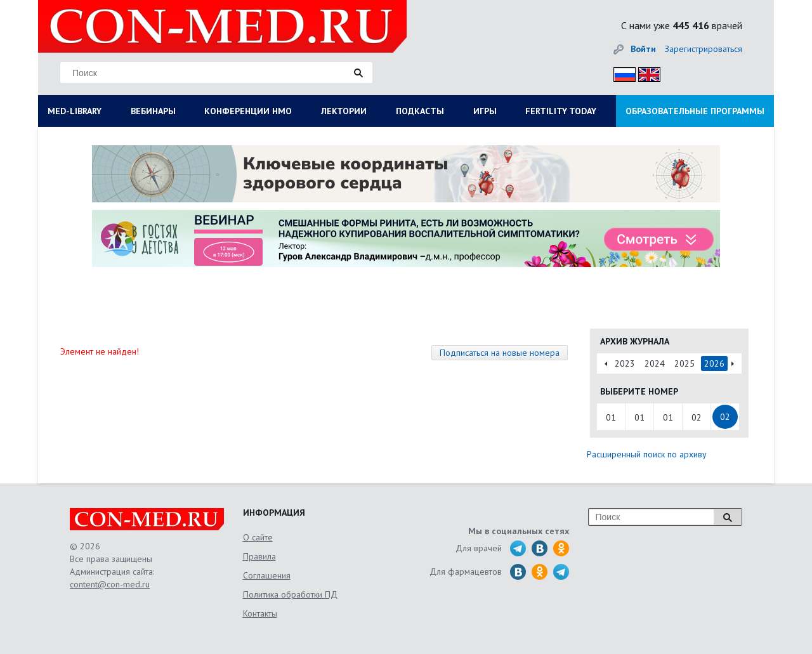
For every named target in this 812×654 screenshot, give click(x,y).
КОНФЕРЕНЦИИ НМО (248, 111)
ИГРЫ (485, 111)
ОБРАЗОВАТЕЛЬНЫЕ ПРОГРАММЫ (695, 111)
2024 (655, 363)
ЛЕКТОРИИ (344, 111)
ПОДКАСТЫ (420, 111)
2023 (625, 363)
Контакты (260, 613)
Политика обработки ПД (290, 594)
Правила (259, 556)
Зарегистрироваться (704, 49)
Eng (646, 73)
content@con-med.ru (110, 584)
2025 (684, 363)
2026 (714, 363)
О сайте (258, 537)
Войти (643, 49)
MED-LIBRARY (75, 111)
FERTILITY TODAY (561, 111)
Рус (621, 73)
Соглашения (267, 575)
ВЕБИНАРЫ (153, 111)
